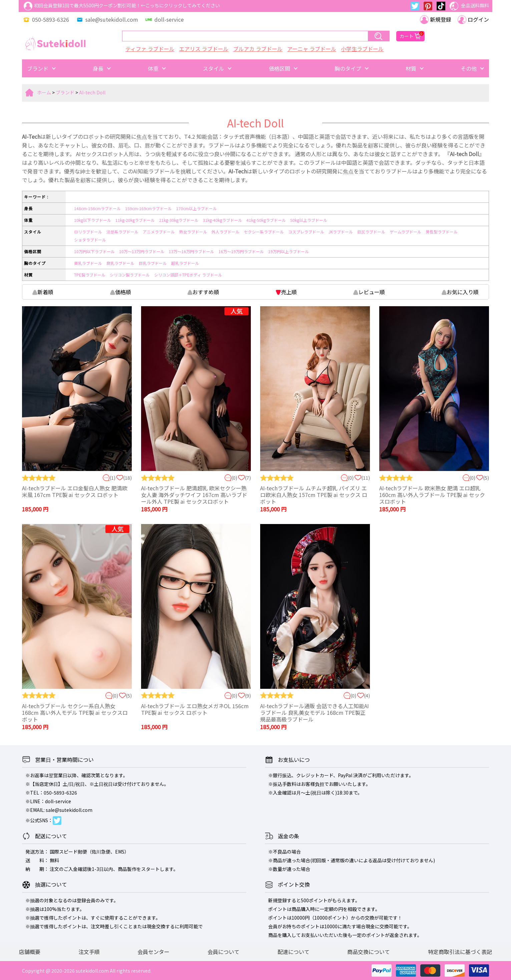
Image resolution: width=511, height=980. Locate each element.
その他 (469, 68)
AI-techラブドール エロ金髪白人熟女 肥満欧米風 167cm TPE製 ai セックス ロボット (75, 491)
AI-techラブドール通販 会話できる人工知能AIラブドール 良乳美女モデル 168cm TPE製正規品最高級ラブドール (315, 712)
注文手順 (89, 952)
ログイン (473, 19)
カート (410, 36)
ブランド (38, 68)
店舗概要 (30, 952)
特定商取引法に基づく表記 (460, 952)
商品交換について (369, 952)
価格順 (121, 292)
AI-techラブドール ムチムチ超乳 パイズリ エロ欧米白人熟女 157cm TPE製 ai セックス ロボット (314, 495)
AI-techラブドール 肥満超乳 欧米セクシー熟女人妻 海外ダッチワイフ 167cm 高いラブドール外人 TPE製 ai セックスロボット (194, 495)
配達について (294, 952)
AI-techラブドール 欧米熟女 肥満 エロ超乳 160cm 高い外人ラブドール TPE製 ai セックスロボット (432, 495)
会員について (223, 952)
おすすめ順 (203, 292)
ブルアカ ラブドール (258, 49)
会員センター (153, 952)
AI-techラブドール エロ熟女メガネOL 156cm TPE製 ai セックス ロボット (195, 709)
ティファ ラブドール (150, 49)
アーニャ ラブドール (312, 49)
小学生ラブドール (362, 49)
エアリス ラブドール (204, 49)
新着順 (43, 292)
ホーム (44, 92)
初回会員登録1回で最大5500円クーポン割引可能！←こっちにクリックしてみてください (122, 6)
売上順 (286, 292)
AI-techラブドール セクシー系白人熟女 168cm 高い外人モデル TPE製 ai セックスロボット (75, 712)
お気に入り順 (460, 292)
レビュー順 (369, 292)
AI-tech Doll (92, 92)
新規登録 (436, 19)
